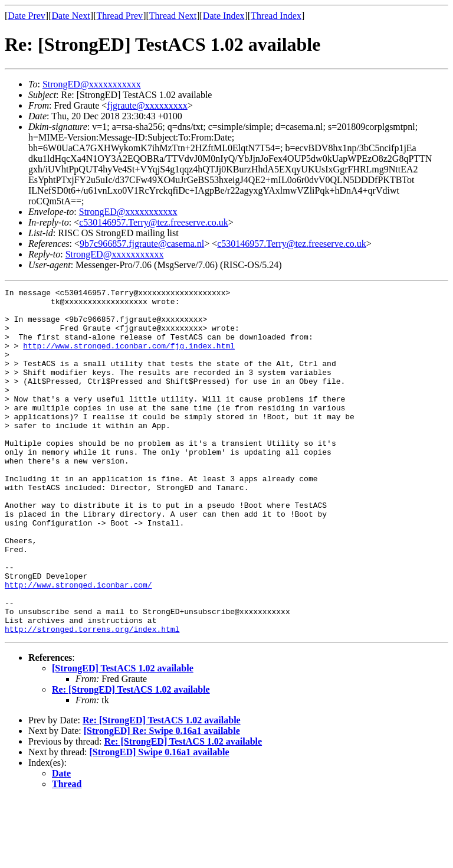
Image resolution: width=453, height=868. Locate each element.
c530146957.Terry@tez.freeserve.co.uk (154, 222)
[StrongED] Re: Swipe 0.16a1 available (162, 800)
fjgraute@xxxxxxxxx (147, 105)
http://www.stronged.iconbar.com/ (78, 645)
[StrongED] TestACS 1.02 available (123, 737)
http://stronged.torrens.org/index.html (92, 698)
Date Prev (27, 16)
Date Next (71, 16)
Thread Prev (119, 16)
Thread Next (173, 16)
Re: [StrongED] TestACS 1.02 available (131, 758)
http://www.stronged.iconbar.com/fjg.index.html (129, 358)
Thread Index (276, 16)
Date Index (224, 16)
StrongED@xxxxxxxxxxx (92, 84)
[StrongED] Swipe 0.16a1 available (160, 821)
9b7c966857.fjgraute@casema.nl (142, 244)
